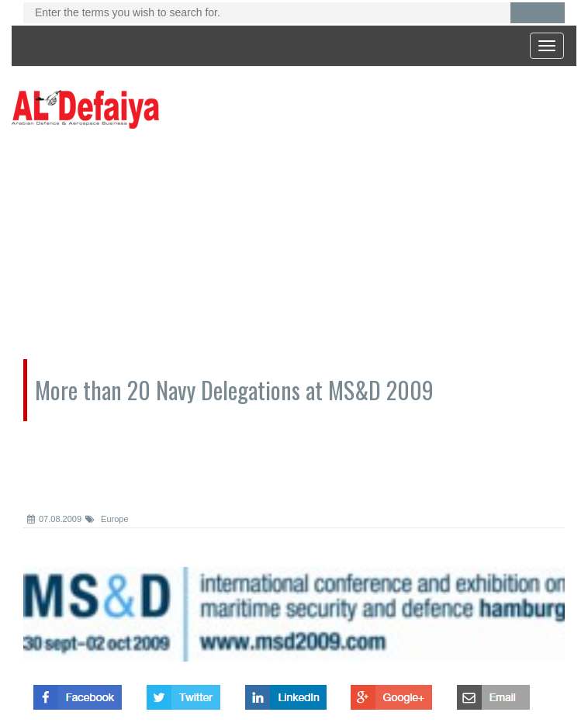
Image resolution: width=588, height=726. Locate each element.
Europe (107, 519)
